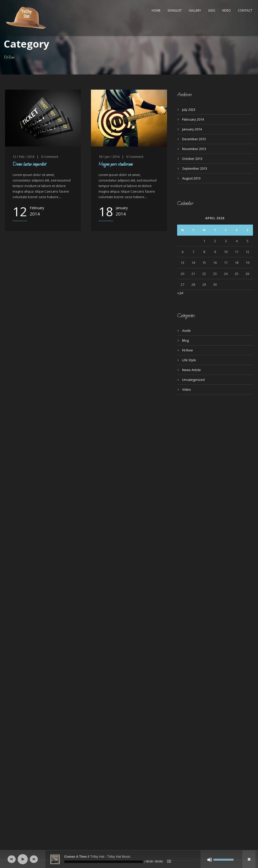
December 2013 (194, 139)
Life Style (189, 360)
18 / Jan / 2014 (109, 157)
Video (226, 10)
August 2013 (191, 178)
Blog (185, 340)
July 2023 (189, 110)
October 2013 (192, 159)
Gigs (212, 10)
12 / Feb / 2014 (23, 157)
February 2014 (193, 119)
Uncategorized (193, 380)
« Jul (180, 293)
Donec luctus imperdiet (29, 164)
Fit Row (187, 350)
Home (156, 10)
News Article (191, 370)
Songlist (175, 10)
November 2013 (194, 149)
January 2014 (192, 129)
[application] (129, 859)
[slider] (104, 862)
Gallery (195, 10)
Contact (245, 10)
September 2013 (195, 168)
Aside (186, 331)
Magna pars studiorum (116, 164)
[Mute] (210, 860)
